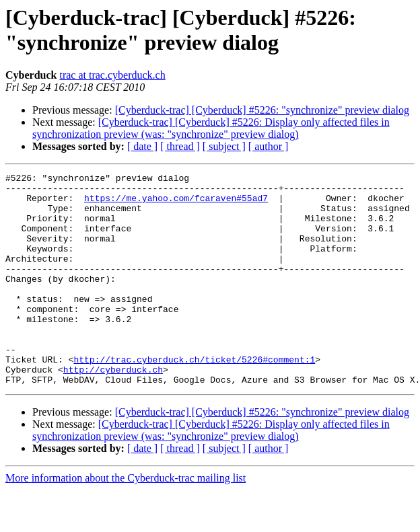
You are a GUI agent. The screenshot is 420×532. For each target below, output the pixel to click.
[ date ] (142, 146)
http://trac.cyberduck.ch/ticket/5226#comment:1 (194, 397)
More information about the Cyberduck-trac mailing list (126, 520)
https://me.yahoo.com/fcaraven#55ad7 (176, 204)
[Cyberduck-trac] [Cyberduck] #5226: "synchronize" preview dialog (262, 110)
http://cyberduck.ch (113, 410)
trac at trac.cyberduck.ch (112, 75)
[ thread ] (180, 146)
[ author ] (269, 146)
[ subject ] (224, 146)
